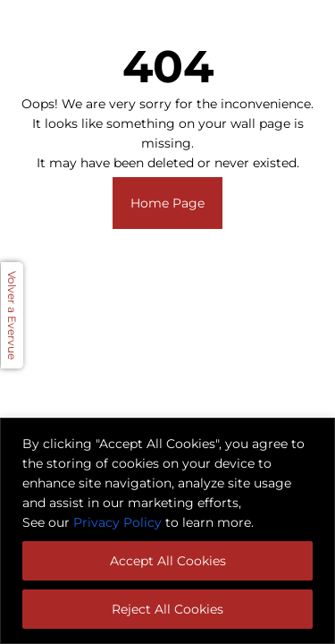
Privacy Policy (117, 522)
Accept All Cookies (168, 561)
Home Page (167, 203)
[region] (167, 531)
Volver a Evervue (12, 315)
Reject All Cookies (167, 609)
